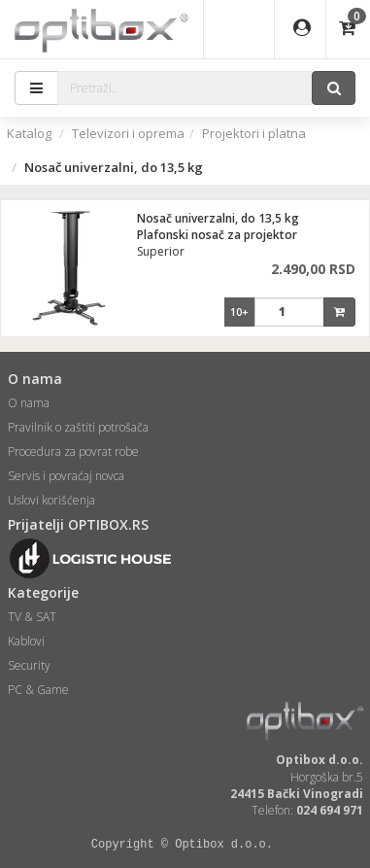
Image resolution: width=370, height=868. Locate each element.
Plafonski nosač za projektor (217, 235)
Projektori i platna (254, 133)
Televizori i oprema (128, 133)
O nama (29, 403)
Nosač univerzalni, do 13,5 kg (218, 218)
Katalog (29, 133)
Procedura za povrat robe (73, 451)
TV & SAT (32, 617)
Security (29, 665)
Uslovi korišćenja (51, 500)
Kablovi (26, 641)
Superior (161, 251)
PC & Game (38, 690)
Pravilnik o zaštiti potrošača (78, 427)
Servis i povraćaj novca (66, 476)
